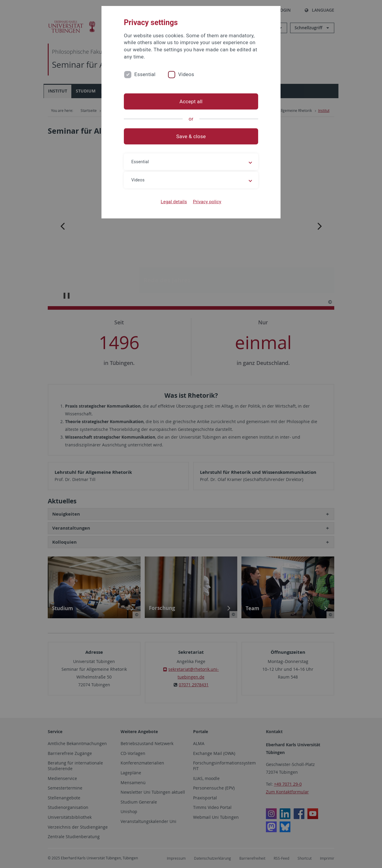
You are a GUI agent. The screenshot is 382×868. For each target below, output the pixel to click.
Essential (145, 74)
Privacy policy (207, 202)
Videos (186, 74)
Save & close (191, 136)
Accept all (191, 101)
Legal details (174, 202)
